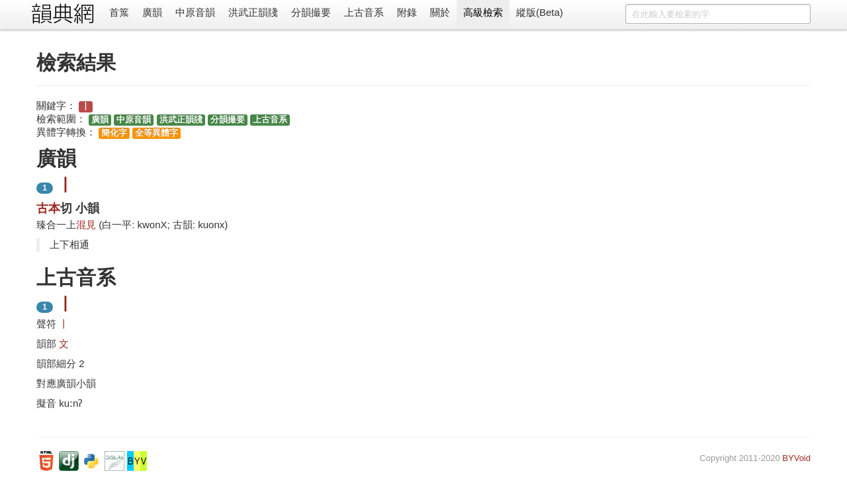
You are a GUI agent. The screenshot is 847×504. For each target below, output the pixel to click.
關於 (440, 12)
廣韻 (152, 12)
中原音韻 (195, 12)
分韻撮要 (311, 12)
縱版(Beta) (540, 12)
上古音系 (364, 12)
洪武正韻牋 (253, 12)
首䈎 (119, 12)
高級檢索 (483, 12)
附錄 (407, 12)
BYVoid (796, 458)
